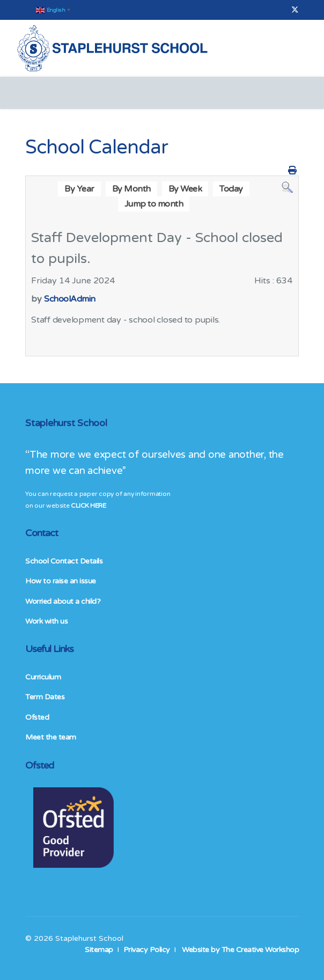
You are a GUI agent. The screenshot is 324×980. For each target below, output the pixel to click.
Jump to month (154, 204)
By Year (79, 189)
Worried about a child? (63, 601)
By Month (131, 189)
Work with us (46, 621)
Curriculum (43, 677)
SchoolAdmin (70, 299)
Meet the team (51, 737)
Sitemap (99, 950)
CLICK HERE (88, 506)
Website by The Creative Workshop (240, 950)
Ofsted (37, 717)
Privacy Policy (147, 950)
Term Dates (45, 697)
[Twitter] (295, 10)
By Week (185, 189)
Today (231, 189)
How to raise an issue (61, 581)
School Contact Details (64, 561)
